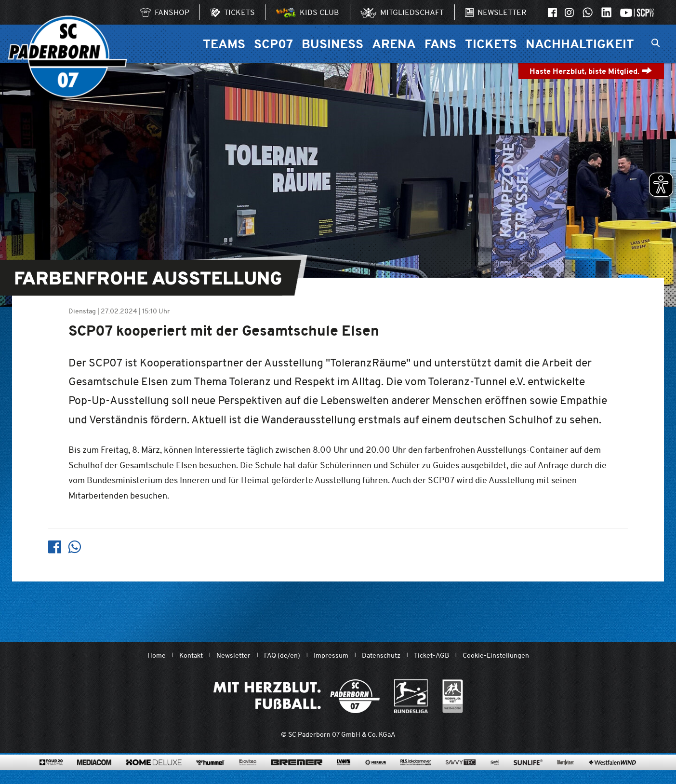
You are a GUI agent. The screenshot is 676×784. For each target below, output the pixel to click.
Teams (224, 44)
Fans (440, 44)
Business (332, 44)
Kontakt (191, 656)
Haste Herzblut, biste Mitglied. (591, 71)
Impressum (331, 656)
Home (157, 656)
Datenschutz (381, 656)
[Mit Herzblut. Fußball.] (297, 696)
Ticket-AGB (431, 656)
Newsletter (233, 656)
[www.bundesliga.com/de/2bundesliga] (411, 696)
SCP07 (273, 44)
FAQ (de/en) (282, 656)
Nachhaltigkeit (580, 44)
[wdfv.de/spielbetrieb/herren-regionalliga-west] (453, 696)
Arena (394, 44)
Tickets (491, 44)
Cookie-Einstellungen (496, 656)
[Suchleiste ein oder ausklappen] (656, 44)
